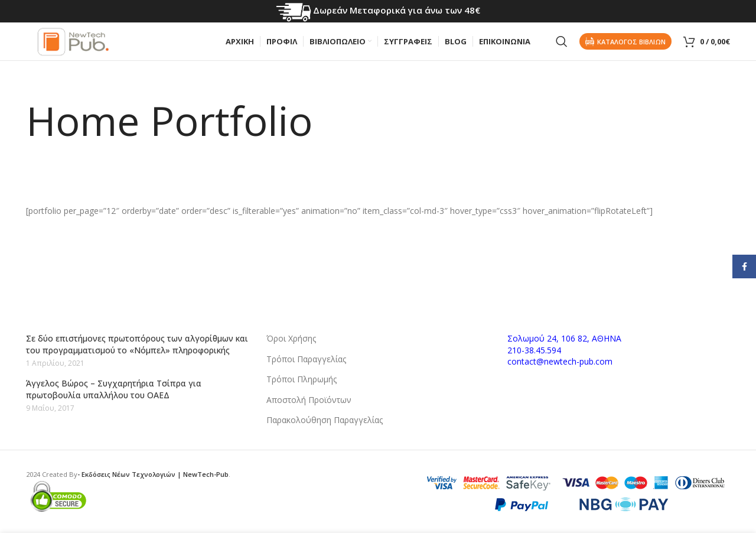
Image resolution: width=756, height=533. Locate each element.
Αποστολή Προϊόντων (309, 400)
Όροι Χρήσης (291, 338)
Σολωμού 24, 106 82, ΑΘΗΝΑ (564, 338)
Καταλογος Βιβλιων (625, 47)
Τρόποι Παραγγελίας (306, 359)
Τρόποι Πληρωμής (302, 379)
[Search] (562, 47)
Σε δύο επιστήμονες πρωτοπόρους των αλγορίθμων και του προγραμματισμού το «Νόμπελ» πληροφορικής (137, 344)
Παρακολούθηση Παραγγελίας (325, 420)
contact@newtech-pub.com (560, 361)
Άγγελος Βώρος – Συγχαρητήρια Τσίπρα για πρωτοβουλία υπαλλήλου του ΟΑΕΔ (114, 389)
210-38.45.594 (534, 350)
